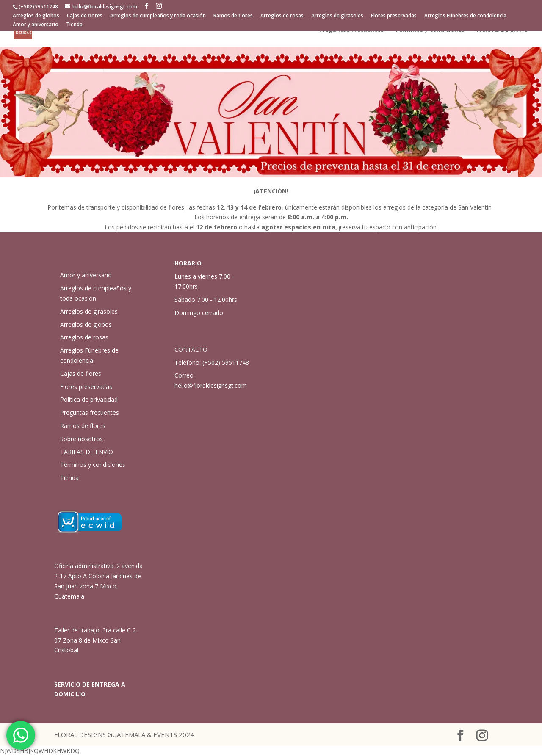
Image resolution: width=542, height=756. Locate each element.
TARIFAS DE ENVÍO (502, 30)
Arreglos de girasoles (337, 16)
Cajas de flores (85, 16)
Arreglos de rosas (282, 16)
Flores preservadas (394, 16)
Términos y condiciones (430, 30)
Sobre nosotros (82, 439)
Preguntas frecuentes (351, 30)
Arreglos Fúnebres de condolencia (465, 16)
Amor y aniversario (36, 25)
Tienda (74, 25)
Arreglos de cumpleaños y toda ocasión (158, 16)
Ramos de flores (233, 16)
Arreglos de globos (36, 16)
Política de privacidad (89, 399)
